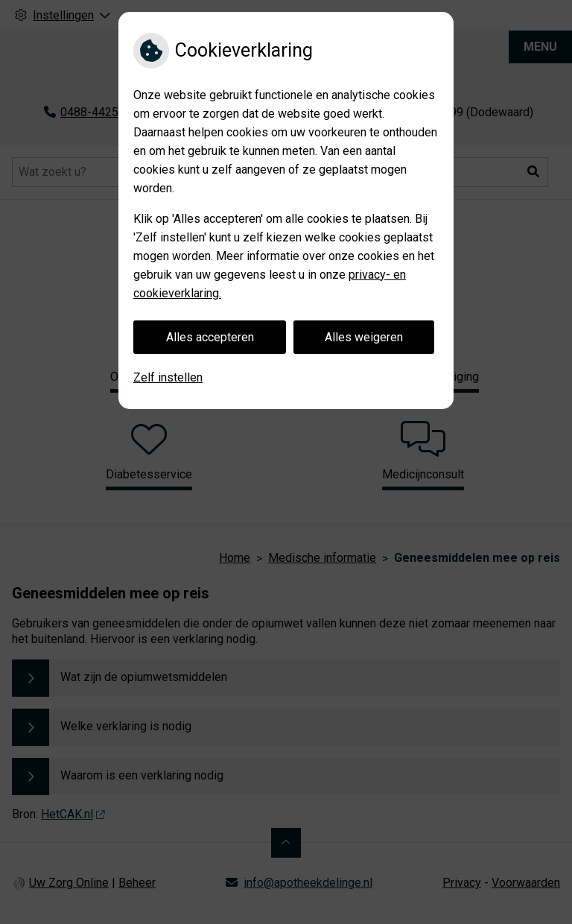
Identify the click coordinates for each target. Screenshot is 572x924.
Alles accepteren (210, 337)
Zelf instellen (168, 377)
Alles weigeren (364, 337)
